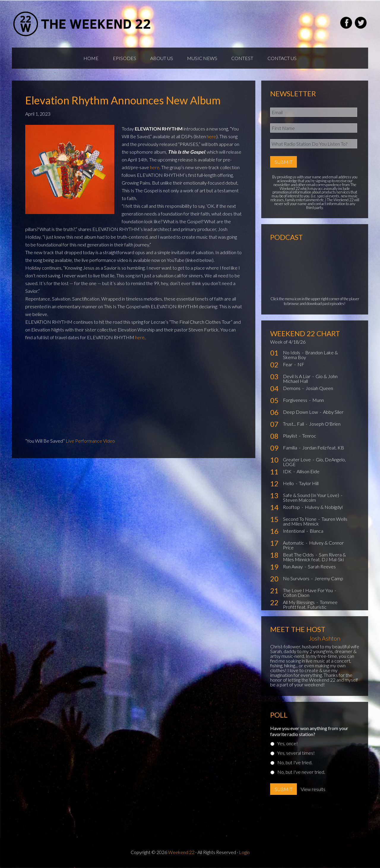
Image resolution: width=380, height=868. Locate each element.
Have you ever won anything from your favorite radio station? (309, 732)
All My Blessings (299, 604)
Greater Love (297, 461)
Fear (288, 366)
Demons (292, 390)
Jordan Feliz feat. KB (323, 449)
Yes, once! (288, 745)
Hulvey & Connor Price (313, 547)
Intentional (294, 532)
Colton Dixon (296, 596)
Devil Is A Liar (297, 378)
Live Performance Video (90, 442)
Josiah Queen (319, 390)
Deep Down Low (301, 413)
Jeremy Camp (329, 580)
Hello (289, 485)
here (211, 137)
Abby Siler (333, 413)
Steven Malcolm (299, 501)
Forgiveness (296, 401)
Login (244, 854)
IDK (288, 473)
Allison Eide (308, 473)
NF (301, 366)
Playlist (290, 437)
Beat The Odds (299, 556)
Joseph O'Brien (325, 425)
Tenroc (309, 437)
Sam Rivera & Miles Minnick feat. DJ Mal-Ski (314, 558)
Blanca (316, 532)
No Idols (292, 354)
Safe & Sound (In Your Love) (311, 497)
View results (313, 791)
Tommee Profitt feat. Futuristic (310, 606)
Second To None (300, 520)
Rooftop (292, 508)
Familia (290, 449)
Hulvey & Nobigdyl (324, 508)
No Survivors (297, 580)
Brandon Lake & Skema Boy (310, 356)
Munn (318, 401)
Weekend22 (82, 24)
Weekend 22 (181, 854)
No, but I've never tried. (301, 773)
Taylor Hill (309, 485)
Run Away (293, 568)
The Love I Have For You (308, 592)
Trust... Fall (294, 425)
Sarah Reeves (322, 568)
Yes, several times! (296, 754)
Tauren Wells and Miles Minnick (315, 523)
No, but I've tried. (295, 764)
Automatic (294, 544)
